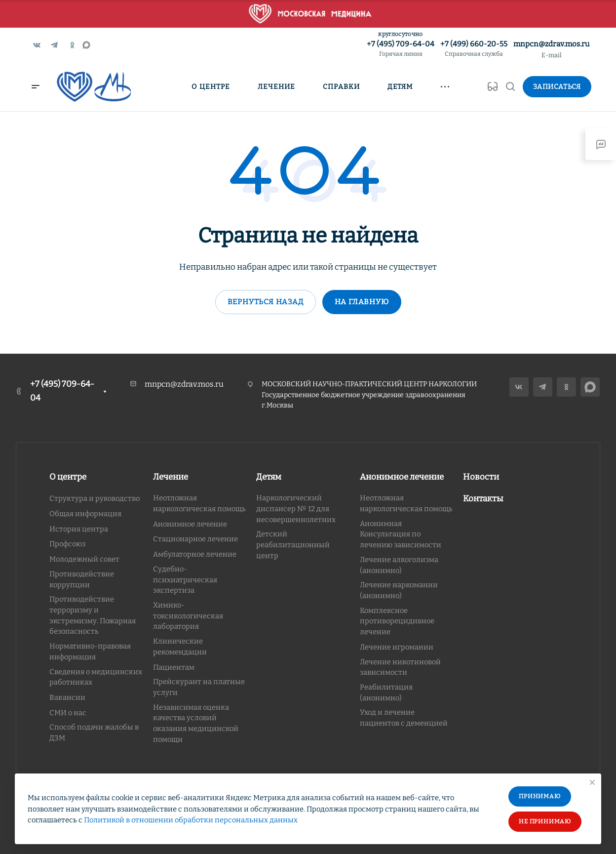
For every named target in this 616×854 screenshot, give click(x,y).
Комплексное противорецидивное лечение (397, 621)
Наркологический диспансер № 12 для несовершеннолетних (296, 508)
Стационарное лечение (195, 539)
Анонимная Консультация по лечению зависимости (401, 534)
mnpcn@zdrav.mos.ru (551, 44)
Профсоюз (67, 544)
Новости (481, 477)
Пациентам (174, 667)
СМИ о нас (68, 713)
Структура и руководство (95, 498)
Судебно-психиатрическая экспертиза (185, 580)
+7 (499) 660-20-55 (474, 49)
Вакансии (67, 697)
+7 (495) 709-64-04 (401, 49)
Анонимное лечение (190, 524)
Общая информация (85, 514)
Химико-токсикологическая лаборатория (188, 616)
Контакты (483, 499)
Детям (269, 477)
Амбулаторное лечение (195, 554)
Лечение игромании (397, 647)
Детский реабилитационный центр (293, 545)
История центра (79, 529)
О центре (68, 477)
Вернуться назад (266, 302)
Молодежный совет (84, 559)
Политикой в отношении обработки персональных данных (191, 820)
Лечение (171, 477)
